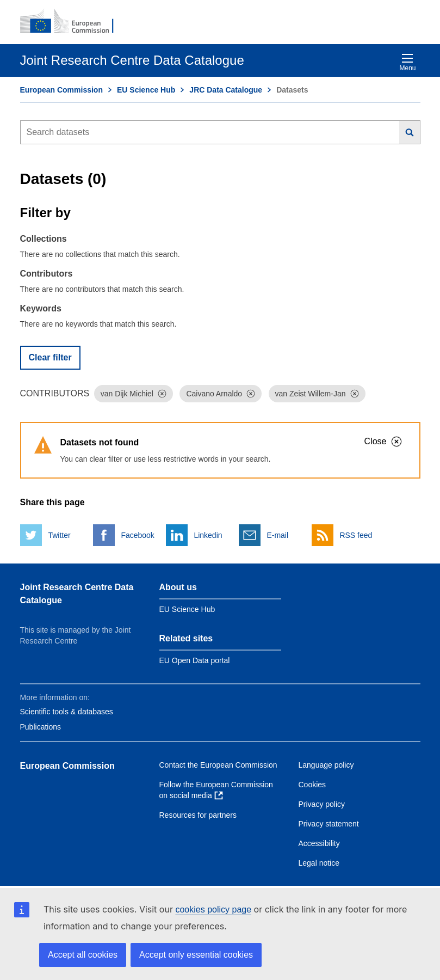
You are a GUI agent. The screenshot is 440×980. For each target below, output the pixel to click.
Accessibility (319, 843)
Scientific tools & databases (67, 712)
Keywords (41, 308)
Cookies (312, 785)
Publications (41, 727)
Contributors (47, 274)
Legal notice (319, 863)
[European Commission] (73, 22)
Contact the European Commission (218, 765)
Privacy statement (329, 824)
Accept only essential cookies (196, 955)
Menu (407, 62)
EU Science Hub (146, 90)
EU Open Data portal (195, 660)
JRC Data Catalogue (226, 90)
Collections (44, 239)
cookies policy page (213, 909)
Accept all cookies (83, 955)
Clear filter (50, 357)
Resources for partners (198, 815)
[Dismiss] (162, 394)
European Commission (61, 90)
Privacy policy (322, 804)
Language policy (326, 765)
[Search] (410, 132)
